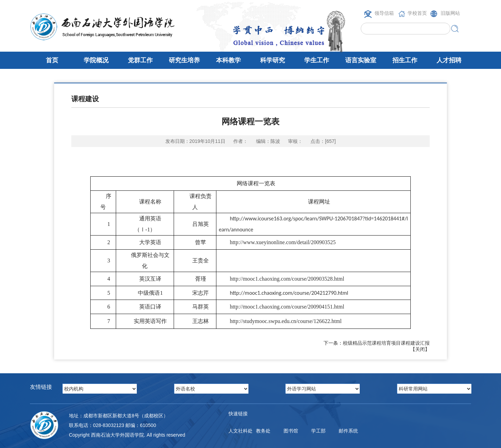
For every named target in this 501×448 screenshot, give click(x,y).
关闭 (420, 349)
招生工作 (405, 60)
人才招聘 (449, 60)
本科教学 (228, 60)
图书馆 (291, 431)
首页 (52, 60)
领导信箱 (384, 13)
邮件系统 (348, 431)
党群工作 (140, 60)
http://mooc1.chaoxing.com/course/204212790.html (289, 293)
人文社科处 (241, 431)
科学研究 (273, 60)
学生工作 (317, 60)
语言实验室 (361, 60)
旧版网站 (450, 13)
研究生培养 (184, 60)
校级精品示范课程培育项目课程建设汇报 (386, 343)
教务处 (263, 431)
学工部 (318, 431)
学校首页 (417, 13)
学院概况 (96, 60)
